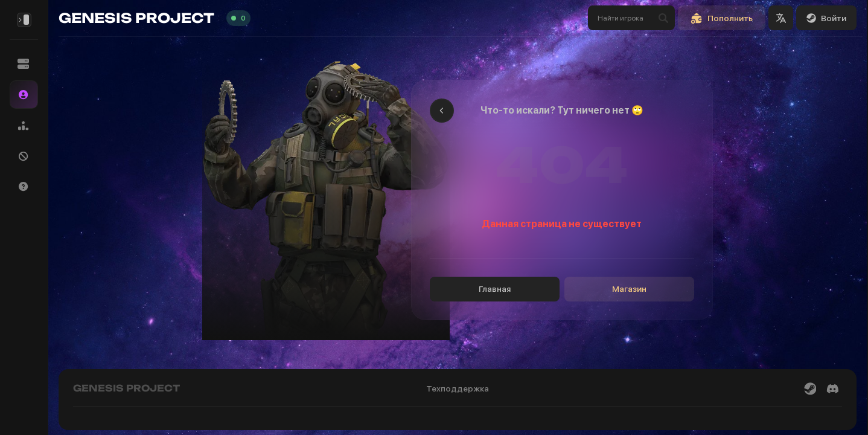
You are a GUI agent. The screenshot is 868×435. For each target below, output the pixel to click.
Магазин (629, 289)
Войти (826, 18)
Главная (495, 289)
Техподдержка (458, 388)
